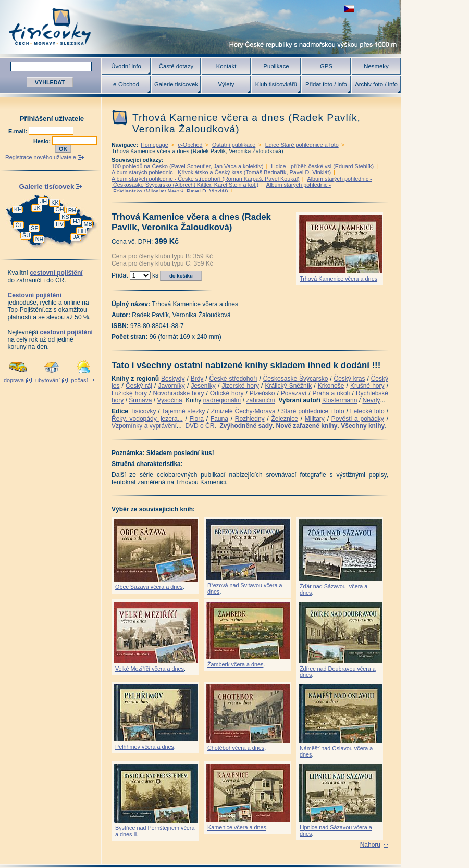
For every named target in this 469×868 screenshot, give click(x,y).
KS (65, 217)
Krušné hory (367, 386)
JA (76, 237)
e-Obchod (126, 84)
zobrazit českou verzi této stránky (349, 9)
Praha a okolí (331, 393)
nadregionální (222, 400)
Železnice (285, 419)
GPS (326, 66)
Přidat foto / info (326, 84)
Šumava (140, 400)
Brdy (197, 379)
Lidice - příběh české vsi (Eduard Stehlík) (322, 166)
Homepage (155, 145)
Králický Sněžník (289, 386)
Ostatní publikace (234, 145)
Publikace (276, 66)
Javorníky (171, 386)
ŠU (26, 235)
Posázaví (294, 393)
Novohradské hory (178, 393)
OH (59, 209)
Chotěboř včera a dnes (236, 748)
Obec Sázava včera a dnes (149, 587)
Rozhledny (250, 419)
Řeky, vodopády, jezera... (147, 419)
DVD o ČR (200, 426)
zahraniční (260, 400)
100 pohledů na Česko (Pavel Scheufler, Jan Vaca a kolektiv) (188, 166)
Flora (197, 419)
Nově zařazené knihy (306, 426)
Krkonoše (331, 386)
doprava (14, 380)
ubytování (48, 380)
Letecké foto (367, 411)
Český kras (350, 379)
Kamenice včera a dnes (237, 827)
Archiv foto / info (376, 84)
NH (40, 239)
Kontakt (226, 66)
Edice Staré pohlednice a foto (302, 145)
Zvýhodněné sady (246, 426)
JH (44, 201)
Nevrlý (371, 400)
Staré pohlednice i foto (313, 411)
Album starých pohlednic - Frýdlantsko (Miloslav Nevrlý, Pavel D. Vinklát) (221, 188)
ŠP (34, 228)
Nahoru (370, 845)
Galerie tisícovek (176, 84)
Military (315, 419)
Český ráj (139, 386)
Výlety (226, 84)
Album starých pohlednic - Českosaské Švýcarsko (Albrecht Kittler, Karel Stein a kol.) (242, 182)
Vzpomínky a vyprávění (144, 426)
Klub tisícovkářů (276, 84)
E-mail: (18, 131)
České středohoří (233, 379)
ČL (19, 225)
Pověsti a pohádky (358, 419)
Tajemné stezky (183, 411)
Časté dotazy (176, 66)
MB (88, 224)
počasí (80, 380)
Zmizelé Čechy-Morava (243, 411)
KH (18, 209)
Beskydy (173, 379)
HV (60, 224)
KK (55, 203)
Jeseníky (203, 386)
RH (72, 210)
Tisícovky (143, 411)
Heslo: (43, 141)
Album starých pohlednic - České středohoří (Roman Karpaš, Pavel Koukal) (206, 179)
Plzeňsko (262, 393)
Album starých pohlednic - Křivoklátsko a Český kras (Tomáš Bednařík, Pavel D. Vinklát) (221, 172)
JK (37, 208)
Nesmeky (376, 66)
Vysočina (169, 400)
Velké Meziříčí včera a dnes (150, 669)
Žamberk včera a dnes (235, 664)
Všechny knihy (363, 426)
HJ (76, 221)
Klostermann (340, 400)
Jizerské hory (240, 386)
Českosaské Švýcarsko (296, 379)
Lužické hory (129, 393)
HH (82, 231)
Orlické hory (227, 393)
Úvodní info (126, 66)
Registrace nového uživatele (41, 157)
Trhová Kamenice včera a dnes (338, 279)
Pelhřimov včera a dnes (145, 747)
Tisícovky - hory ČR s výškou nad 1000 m (201, 27)
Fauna (219, 419)
